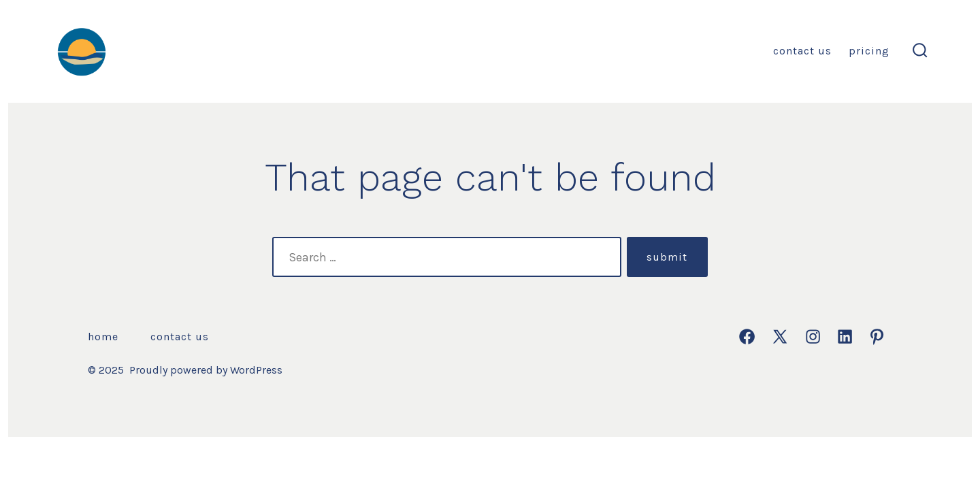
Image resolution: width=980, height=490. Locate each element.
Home (103, 337)
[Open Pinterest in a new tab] (877, 337)
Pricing (869, 51)
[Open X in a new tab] (780, 337)
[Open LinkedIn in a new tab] (845, 337)
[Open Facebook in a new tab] (747, 337)
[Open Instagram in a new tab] (813, 337)
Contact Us (802, 51)
